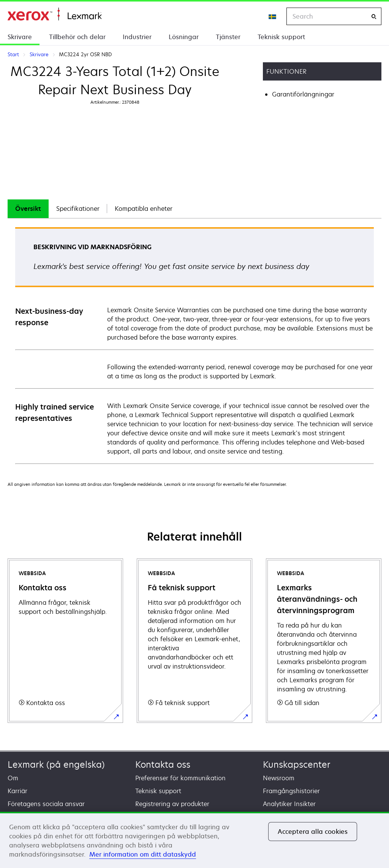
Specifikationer (78, 209)
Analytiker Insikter (289, 804)
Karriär (17, 791)
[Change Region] (273, 16)
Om (13, 778)
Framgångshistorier (291, 791)
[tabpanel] (194, 345)
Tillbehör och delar (77, 37)
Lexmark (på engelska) (56, 764)
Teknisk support (281, 37)
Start (55, 14)
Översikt (28, 209)
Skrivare (20, 37)
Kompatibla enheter (144, 209)
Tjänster (228, 37)
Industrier (137, 37)
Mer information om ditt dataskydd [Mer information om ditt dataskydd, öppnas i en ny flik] (143, 854)
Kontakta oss (163, 764)
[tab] (28, 209)
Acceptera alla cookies (313, 832)
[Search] (374, 17)
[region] (194, 840)
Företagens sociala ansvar (46, 804)
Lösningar (184, 37)
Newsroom (279, 778)
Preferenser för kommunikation (180, 778)
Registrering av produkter (172, 804)
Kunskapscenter (297, 764)
